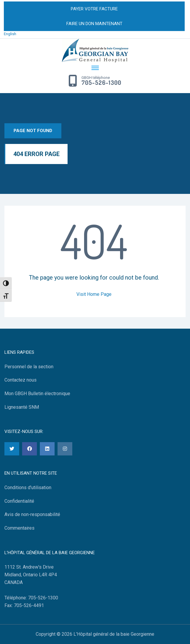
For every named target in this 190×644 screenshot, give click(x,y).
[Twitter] (12, 449)
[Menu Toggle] (95, 68)
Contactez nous (21, 380)
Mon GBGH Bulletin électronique (37, 394)
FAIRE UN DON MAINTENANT (94, 24)
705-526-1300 (101, 83)
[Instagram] (65, 449)
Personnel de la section (29, 367)
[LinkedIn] (47, 449)
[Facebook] (30, 449)
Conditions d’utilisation (28, 488)
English (10, 34)
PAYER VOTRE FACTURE (94, 9)
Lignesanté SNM (22, 407)
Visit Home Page (94, 294)
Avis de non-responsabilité (32, 514)
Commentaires (19, 528)
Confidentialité (19, 501)
